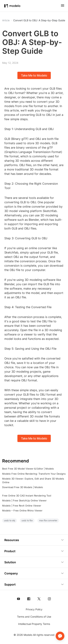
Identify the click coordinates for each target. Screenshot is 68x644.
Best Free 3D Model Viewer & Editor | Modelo (28, 469)
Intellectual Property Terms (34, 624)
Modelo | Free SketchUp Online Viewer (24, 500)
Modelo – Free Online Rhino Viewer (22, 511)
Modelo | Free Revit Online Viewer (22, 506)
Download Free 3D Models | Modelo (23, 487)
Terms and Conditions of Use (34, 617)
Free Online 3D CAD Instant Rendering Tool (27, 496)
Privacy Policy (34, 609)
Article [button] (6, 20)
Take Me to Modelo (34, 75)
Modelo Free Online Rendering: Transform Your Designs (34, 474)
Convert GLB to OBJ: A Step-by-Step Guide (39, 20)
